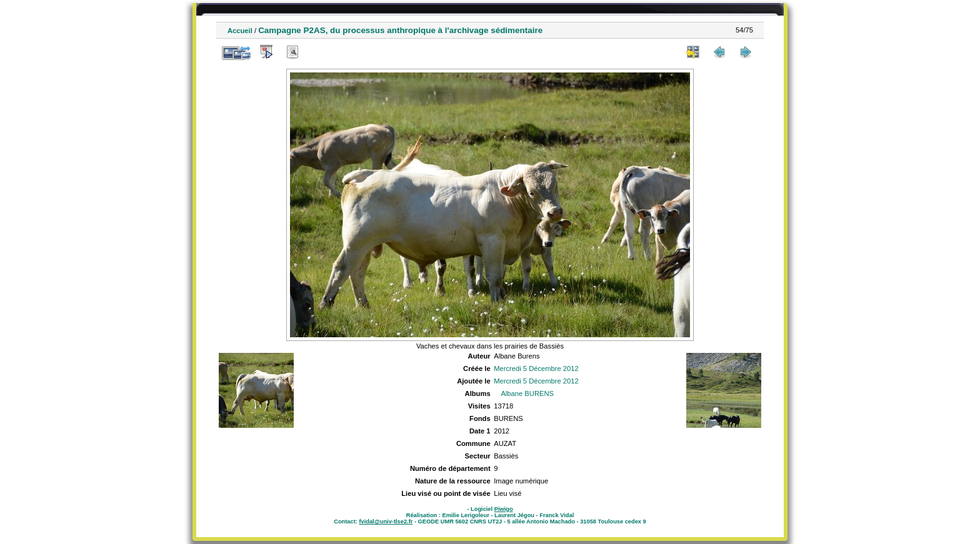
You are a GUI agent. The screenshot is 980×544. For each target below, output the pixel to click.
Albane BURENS (527, 393)
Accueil (240, 31)
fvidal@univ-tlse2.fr (386, 522)
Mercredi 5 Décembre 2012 (536, 368)
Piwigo (504, 509)
